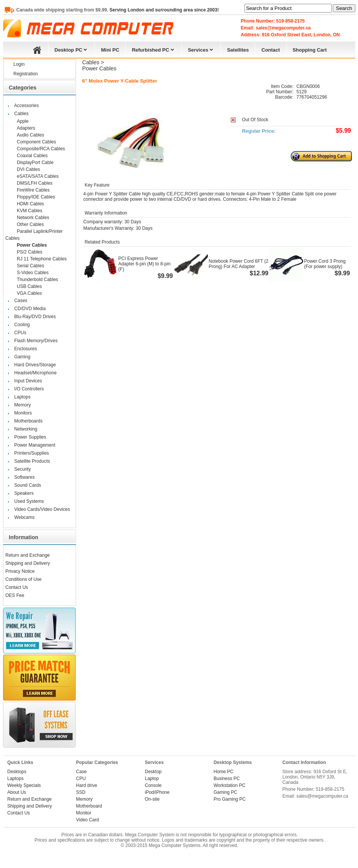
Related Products (101, 242)
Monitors (23, 413)
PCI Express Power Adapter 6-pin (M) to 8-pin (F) (145, 264)
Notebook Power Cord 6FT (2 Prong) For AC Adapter (239, 264)
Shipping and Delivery (28, 563)
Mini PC (110, 50)
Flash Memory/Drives (36, 341)
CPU (81, 779)
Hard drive (87, 785)
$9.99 (165, 276)
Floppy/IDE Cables (36, 197)
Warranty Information (105, 213)
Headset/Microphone (35, 373)
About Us (17, 792)
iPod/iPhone (157, 792)
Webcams (24, 517)
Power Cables (32, 245)
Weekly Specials (24, 785)
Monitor (84, 813)
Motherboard (89, 806)
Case (81, 772)
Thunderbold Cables (37, 280)
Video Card (87, 820)
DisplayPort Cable (35, 163)
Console (153, 785)
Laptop (152, 779)
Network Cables (33, 218)
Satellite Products (32, 461)
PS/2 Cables (30, 252)
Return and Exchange (28, 555)
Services (201, 49)
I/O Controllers (29, 389)
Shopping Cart (310, 50)
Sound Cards (28, 485)
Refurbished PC (154, 49)
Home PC (224, 772)
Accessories (27, 106)
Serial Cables (30, 266)
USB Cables (29, 286)
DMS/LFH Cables (35, 183)
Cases (21, 301)
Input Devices (28, 381)
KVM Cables (30, 211)
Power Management (35, 445)
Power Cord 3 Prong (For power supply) (325, 264)
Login (19, 64)
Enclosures (25, 349)
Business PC (227, 779)
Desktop (153, 772)
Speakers (24, 493)
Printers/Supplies (32, 453)
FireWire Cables (33, 190)
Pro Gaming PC (230, 799)
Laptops (22, 397)
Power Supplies (30, 437)
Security (22, 469)
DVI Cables (28, 169)
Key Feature (96, 185)
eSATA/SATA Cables (38, 176)
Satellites (238, 50)
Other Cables (30, 224)
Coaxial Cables (32, 156)
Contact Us (17, 587)
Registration (26, 74)
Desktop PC (72, 49)
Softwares (24, 477)
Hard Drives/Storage (35, 365)
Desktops (17, 772)
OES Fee (15, 595)
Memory (22, 405)
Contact (271, 50)
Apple (23, 121)
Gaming (22, 357)
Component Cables (36, 142)
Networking (26, 429)
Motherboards (28, 421)
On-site (152, 799)
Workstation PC (229, 785)
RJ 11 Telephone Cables (42, 259)
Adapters (26, 128)
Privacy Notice (20, 571)
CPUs (20, 333)
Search (344, 8)
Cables (21, 114)
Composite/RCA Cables (41, 149)
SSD (81, 792)
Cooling (22, 325)
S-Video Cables (33, 273)
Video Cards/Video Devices (42, 509)
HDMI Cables (30, 204)
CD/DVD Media (30, 309)
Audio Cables (30, 135)
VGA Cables (29, 293)
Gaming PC (225, 792)
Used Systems (29, 501)
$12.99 (259, 273)
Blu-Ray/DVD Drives (35, 317)
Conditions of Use (23, 579)
